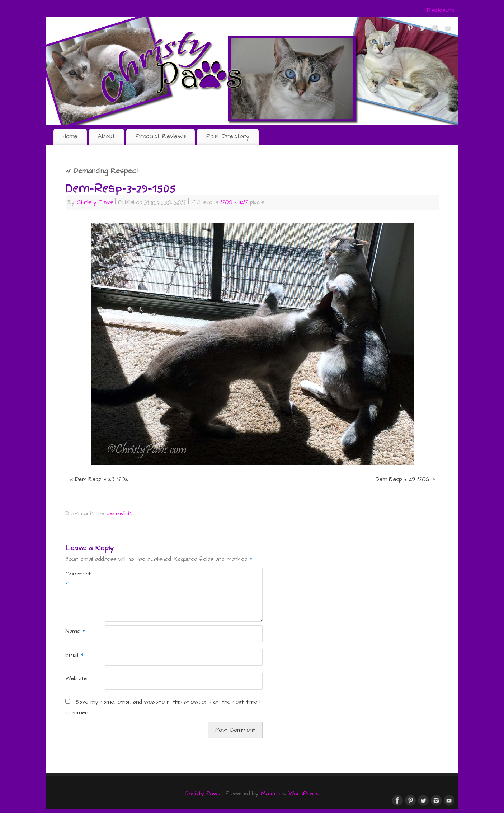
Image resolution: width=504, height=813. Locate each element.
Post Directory (228, 136)
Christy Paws (95, 202)
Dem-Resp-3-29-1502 (102, 479)
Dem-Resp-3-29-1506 (402, 479)
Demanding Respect (102, 171)
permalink (119, 513)
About (106, 136)
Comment (75, 579)
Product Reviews (161, 136)
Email (74, 655)
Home (70, 136)
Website (75, 679)
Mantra (270, 793)
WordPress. (304, 793)
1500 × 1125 (234, 202)
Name (75, 631)
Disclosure (441, 10)
